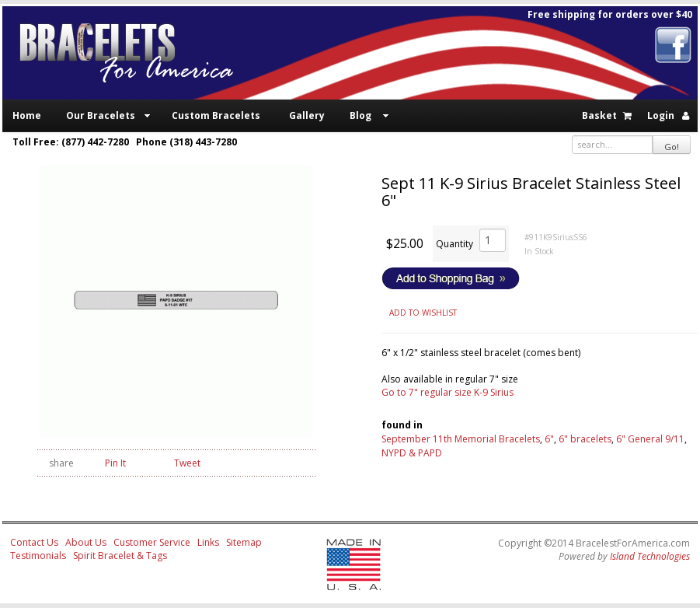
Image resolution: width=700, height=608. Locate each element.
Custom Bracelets (216, 115)
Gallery (307, 115)
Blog (360, 115)
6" (549, 439)
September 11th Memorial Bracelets (461, 439)
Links (208, 542)
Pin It (115, 463)
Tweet (187, 463)
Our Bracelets (101, 115)
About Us (86, 542)
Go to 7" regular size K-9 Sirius (448, 392)
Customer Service (152, 542)
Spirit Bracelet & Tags (120, 556)
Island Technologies (650, 556)
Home (27, 115)
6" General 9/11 (650, 439)
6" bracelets (585, 439)
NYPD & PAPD (412, 453)
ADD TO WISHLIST (423, 313)
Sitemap (244, 542)
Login (661, 115)
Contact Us (34, 542)
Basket (599, 115)
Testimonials (38, 556)
